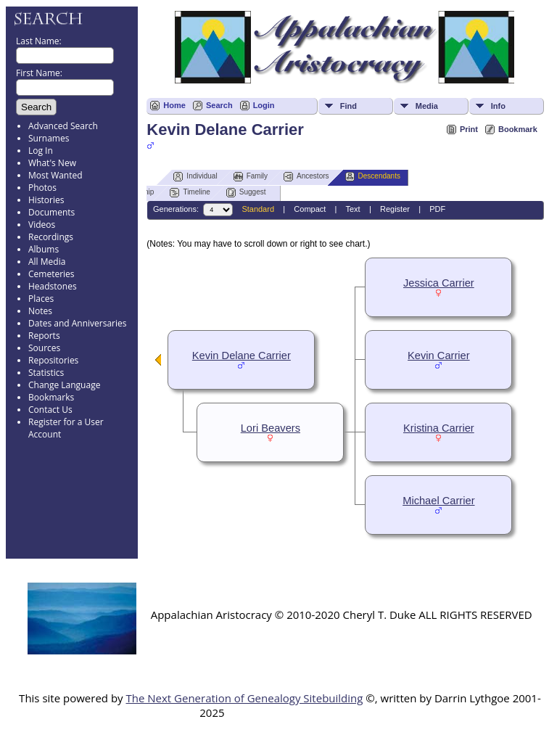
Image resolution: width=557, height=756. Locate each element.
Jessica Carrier (439, 283)
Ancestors (306, 177)
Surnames (49, 138)
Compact (310, 209)
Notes (40, 311)
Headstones (53, 286)
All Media (47, 262)
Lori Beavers (271, 428)
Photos (42, 188)
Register (395, 209)
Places (41, 299)
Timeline (190, 193)
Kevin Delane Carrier (242, 356)
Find (348, 106)
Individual (195, 177)
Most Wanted (55, 175)
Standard (258, 209)
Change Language (64, 385)
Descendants (373, 177)
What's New (52, 163)
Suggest (246, 193)
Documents (51, 212)
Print (469, 129)
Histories (46, 200)
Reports (44, 336)
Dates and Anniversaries (77, 323)
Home (174, 105)
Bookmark (518, 129)
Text (352, 209)
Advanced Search (63, 126)
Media (427, 106)
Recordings (51, 237)
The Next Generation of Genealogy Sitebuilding (244, 698)
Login (264, 105)
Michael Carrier (438, 501)
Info (498, 106)
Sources (44, 348)
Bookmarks (51, 397)
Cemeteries (51, 274)
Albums (44, 249)
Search (219, 105)
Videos (42, 225)
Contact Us (50, 410)
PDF (437, 209)
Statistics (46, 373)
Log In (41, 151)
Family (251, 177)
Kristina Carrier (439, 428)
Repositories (53, 360)
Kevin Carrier (439, 356)
